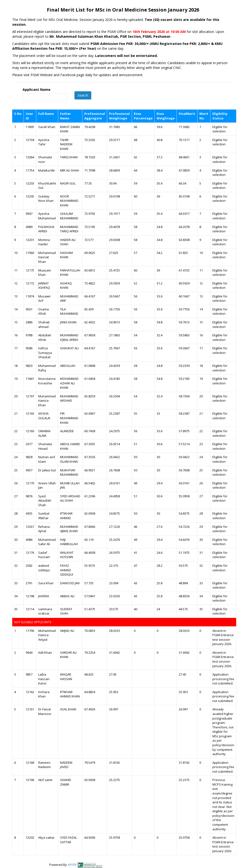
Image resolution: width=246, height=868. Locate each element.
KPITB (73, 865)
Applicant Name (37, 89)
